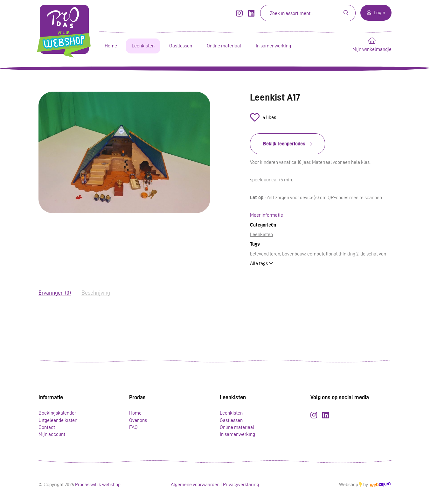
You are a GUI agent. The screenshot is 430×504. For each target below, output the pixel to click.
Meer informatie (267, 215)
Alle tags (262, 263)
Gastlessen (181, 46)
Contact (47, 427)
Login (376, 13)
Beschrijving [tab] (96, 293)
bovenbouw (294, 254)
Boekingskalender (57, 413)
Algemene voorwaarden (195, 484)
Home (111, 46)
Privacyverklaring (241, 484)
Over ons (138, 420)
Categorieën (263, 225)
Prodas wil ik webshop (98, 484)
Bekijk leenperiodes (284, 144)
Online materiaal (224, 46)
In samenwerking (273, 46)
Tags (255, 244)
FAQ (133, 427)
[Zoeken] (296, 13)
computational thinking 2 (333, 254)
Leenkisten (143, 46)
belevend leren (265, 254)
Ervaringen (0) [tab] (55, 293)
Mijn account (52, 434)
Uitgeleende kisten (58, 420)
